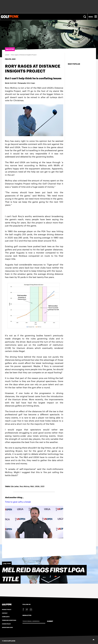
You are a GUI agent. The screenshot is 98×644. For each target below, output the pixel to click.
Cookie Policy (6, 624)
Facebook (23, 610)
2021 (42, 486)
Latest (7, 55)
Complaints (6, 617)
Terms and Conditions (9, 620)
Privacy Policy (7, 609)
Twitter (27, 610)
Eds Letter (15, 486)
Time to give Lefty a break (18, 502)
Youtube (31, 610)
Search (85, 17)
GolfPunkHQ (11, 641)
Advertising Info (7, 627)
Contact (5, 613)
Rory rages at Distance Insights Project (24, 55)
